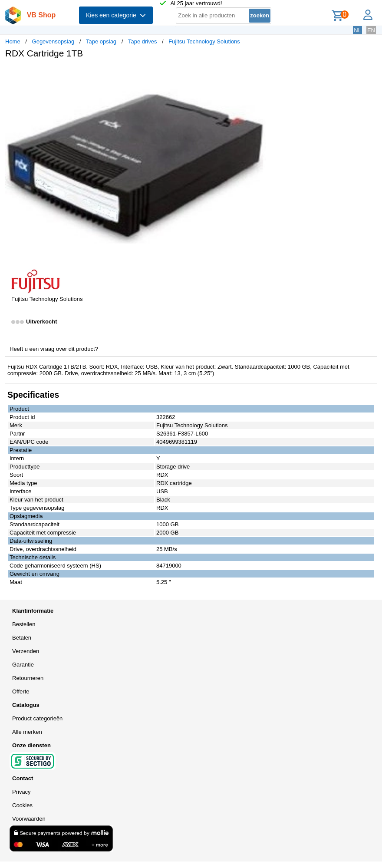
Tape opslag (101, 41)
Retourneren (28, 678)
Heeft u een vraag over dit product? (54, 349)
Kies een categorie (116, 15)
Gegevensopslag (53, 41)
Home (13, 41)
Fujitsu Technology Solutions (204, 41)
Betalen (22, 638)
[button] (258, 74)
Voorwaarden (29, 819)
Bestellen (24, 624)
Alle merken (27, 732)
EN (371, 30)
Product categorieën (37, 718)
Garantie (23, 665)
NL (357, 30)
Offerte (21, 691)
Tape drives (142, 41)
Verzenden (26, 651)
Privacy (21, 792)
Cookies (22, 805)
